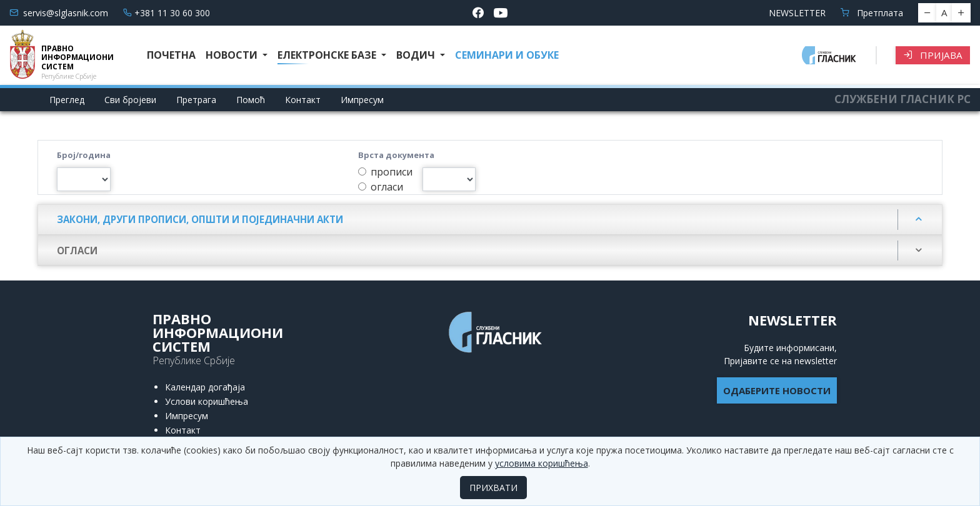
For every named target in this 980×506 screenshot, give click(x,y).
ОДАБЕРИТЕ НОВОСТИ (777, 390)
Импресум (362, 100)
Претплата (872, 13)
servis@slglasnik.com (59, 13)
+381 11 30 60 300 (167, 13)
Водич (417, 55)
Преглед (67, 100)
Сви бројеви (130, 100)
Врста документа (396, 155)
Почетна (171, 55)
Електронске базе (328, 55)
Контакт (303, 100)
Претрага (196, 100)
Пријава (933, 55)
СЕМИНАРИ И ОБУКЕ (507, 55)
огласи (387, 187)
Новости (233, 55)
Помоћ (251, 100)
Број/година (84, 155)
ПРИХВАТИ (493, 488)
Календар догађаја (205, 387)
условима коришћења (542, 463)
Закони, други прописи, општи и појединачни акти (200, 219)
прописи (392, 172)
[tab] (490, 220)
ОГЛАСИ (77, 251)
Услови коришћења (207, 401)
